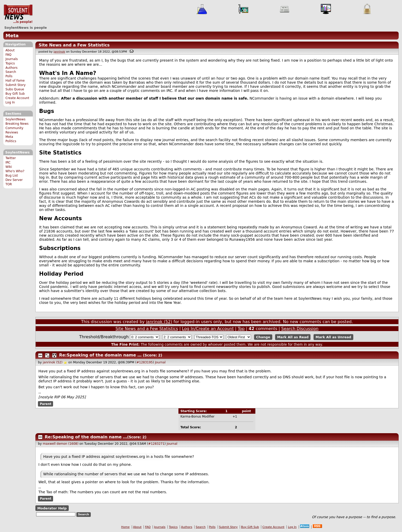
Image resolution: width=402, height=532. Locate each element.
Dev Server (14, 180)
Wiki (9, 167)
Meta (12, 36)
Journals (12, 59)
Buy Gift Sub (15, 94)
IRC (8, 162)
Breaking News (17, 124)
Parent (46, 404)
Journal (160, 362)
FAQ (8, 55)
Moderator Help (52, 508)
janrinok (59, 52)
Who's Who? (15, 171)
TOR (9, 184)
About (10, 50)
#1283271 (156, 444)
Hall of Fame (15, 81)
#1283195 (145, 362)
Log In (10, 102)
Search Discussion (300, 329)
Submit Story (16, 85)
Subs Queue (15, 89)
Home (125, 527)
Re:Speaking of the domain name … (100, 355)
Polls (9, 76)
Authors (11, 68)
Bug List (12, 176)
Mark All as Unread (333, 337)
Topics (10, 63)
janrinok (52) (159, 322)
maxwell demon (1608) (61, 444)
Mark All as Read (293, 337)
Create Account (17, 98)
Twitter (11, 158)
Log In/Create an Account (208, 329)
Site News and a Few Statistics (74, 45)
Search (11, 72)
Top (241, 329)
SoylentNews (18, 14)
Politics (11, 141)
